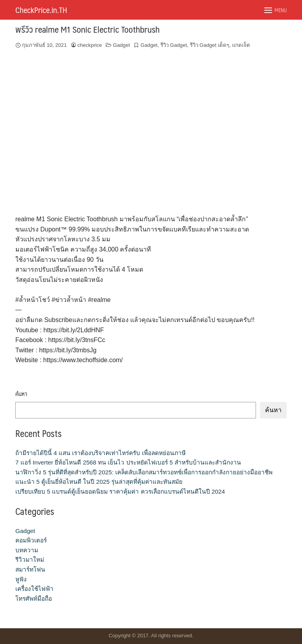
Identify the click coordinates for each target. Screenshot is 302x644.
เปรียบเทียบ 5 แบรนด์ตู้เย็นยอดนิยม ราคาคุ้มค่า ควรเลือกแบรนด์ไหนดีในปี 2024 (120, 491)
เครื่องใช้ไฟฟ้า (34, 589)
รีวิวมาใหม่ (30, 560)
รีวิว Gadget (174, 45)
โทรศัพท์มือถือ (34, 599)
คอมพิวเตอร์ (31, 540)
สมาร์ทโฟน (30, 569)
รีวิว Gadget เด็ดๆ (210, 45)
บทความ (27, 550)
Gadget (121, 45)
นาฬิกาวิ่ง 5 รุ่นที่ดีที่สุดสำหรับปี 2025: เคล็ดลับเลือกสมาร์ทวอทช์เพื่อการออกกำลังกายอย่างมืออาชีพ (144, 472)
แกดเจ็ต (241, 45)
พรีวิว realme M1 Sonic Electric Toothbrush (87, 29)
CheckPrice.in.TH (41, 10)
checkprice (90, 45)
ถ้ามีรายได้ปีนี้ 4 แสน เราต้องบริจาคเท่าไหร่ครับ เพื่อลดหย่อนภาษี (100, 453)
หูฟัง (21, 579)
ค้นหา (21, 394)
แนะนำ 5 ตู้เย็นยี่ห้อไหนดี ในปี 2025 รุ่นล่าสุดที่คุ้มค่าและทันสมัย (99, 482)
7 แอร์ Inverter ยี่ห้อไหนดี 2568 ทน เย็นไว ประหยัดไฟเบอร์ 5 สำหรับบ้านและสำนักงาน (128, 462)
